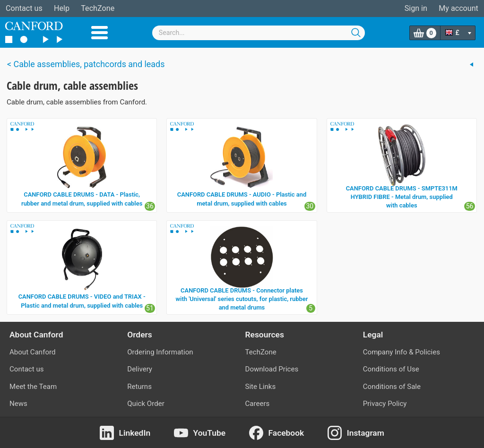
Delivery (140, 369)
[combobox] (259, 33)
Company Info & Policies (402, 352)
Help (62, 8)
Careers (258, 404)
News (18, 404)
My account (458, 8)
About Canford (32, 352)
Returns (139, 387)
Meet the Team (33, 387)
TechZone (98, 8)
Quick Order (146, 404)
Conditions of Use (391, 369)
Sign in (416, 8)
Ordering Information (160, 352)
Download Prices (272, 369)
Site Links (261, 387)
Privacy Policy (385, 404)
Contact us (24, 8)
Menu (99, 33)
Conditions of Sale (392, 387)
